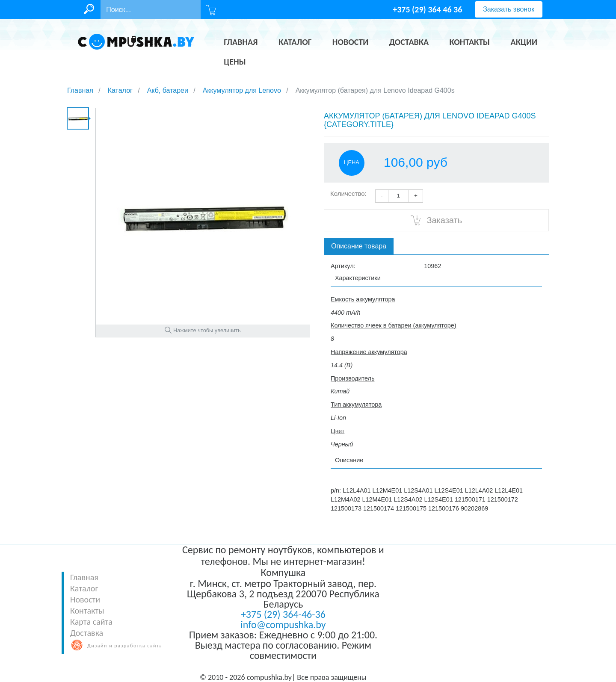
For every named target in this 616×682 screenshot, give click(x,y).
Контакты (87, 611)
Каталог (84, 588)
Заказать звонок (509, 9)
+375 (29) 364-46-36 (283, 614)
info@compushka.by (283, 624)
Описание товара (359, 246)
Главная (84, 577)
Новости (85, 599)
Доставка (87, 633)
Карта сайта (91, 622)
